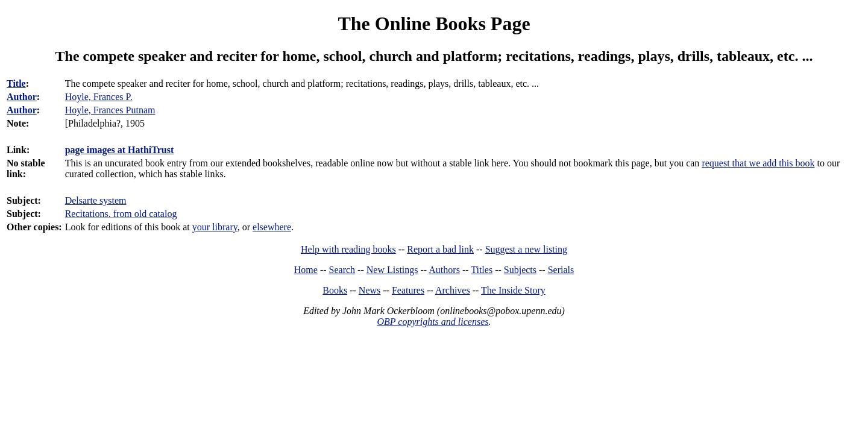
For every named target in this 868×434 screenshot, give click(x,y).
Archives (453, 290)
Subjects (520, 270)
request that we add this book (758, 163)
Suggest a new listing (526, 249)
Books (335, 290)
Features (408, 290)
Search (342, 270)
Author (22, 97)
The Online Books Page (434, 24)
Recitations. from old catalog (121, 214)
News (370, 290)
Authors (444, 270)
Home (306, 270)
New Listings (392, 270)
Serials (561, 270)
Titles (482, 270)
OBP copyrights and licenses (432, 322)
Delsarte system (96, 200)
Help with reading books (348, 249)
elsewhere (272, 227)
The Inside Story (513, 290)
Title (16, 83)
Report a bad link (440, 249)
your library (215, 227)
